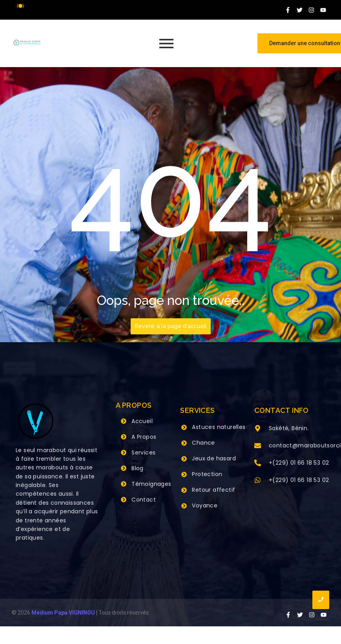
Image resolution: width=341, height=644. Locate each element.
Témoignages (151, 484)
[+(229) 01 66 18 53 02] (258, 463)
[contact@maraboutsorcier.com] (258, 446)
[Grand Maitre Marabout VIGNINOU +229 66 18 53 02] (27, 43)
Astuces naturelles (219, 427)
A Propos (144, 437)
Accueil (142, 421)
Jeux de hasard (214, 458)
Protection (207, 474)
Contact (144, 500)
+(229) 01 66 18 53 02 (299, 463)
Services (143, 452)
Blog (138, 468)
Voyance (205, 505)
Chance (203, 443)
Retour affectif (213, 490)
